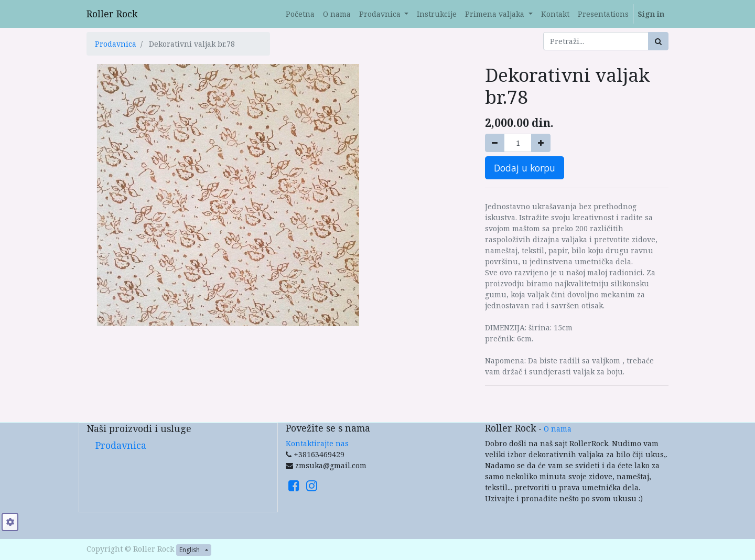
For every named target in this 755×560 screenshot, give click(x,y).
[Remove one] (495, 143)
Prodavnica (116, 44)
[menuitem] (300, 14)
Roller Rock (112, 14)
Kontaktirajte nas (317, 443)
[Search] (658, 41)
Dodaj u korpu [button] (525, 168)
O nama (558, 429)
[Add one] (541, 143)
